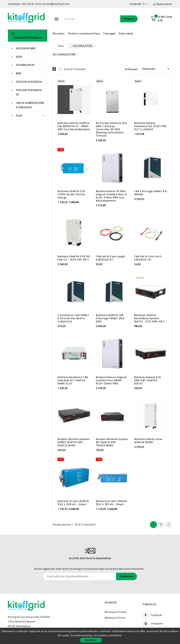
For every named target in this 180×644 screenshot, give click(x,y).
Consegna (109, 34)
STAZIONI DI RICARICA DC (29, 92)
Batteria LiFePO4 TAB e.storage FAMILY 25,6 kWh (110, 318)
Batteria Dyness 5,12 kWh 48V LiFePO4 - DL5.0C (148, 380)
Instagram (157, 624)
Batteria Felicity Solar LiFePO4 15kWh (148, 441)
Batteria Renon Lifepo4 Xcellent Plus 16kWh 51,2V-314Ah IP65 (111, 380)
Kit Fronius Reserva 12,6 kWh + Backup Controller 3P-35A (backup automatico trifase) (111, 129)
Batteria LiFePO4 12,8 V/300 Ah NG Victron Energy (71, 194)
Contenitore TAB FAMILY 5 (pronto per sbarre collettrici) (73, 318)
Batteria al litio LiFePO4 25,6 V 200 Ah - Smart (73, 503)
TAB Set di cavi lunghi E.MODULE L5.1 (110, 258)
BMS (19, 73)
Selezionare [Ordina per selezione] (156, 68)
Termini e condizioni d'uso (84, 34)
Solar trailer (126, 34)
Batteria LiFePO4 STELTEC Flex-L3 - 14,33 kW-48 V (74, 258)
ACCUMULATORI (25, 65)
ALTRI (19, 57)
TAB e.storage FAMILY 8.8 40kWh (151, 193)
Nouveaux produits (116, 612)
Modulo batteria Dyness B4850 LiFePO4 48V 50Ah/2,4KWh (74, 442)
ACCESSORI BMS (26, 48)
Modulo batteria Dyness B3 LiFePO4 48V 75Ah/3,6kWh (112, 442)
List (60, 69)
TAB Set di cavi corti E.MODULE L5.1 (148, 258)
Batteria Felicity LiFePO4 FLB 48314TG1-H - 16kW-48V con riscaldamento (74, 126)
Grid (54, 69)
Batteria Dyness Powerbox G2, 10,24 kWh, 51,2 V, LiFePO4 (151, 126)
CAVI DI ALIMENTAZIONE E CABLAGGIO (30, 105)
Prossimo (168, 525)
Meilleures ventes (115, 618)
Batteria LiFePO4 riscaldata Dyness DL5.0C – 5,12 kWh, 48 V (150, 318)
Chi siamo (59, 34)
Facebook (156, 615)
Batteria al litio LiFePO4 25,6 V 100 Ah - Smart (111, 503)
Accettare (91, 640)
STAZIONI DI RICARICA (29, 82)
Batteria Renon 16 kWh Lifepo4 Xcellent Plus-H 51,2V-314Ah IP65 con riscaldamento (111, 196)
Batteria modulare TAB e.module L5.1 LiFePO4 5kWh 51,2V (73, 380)
